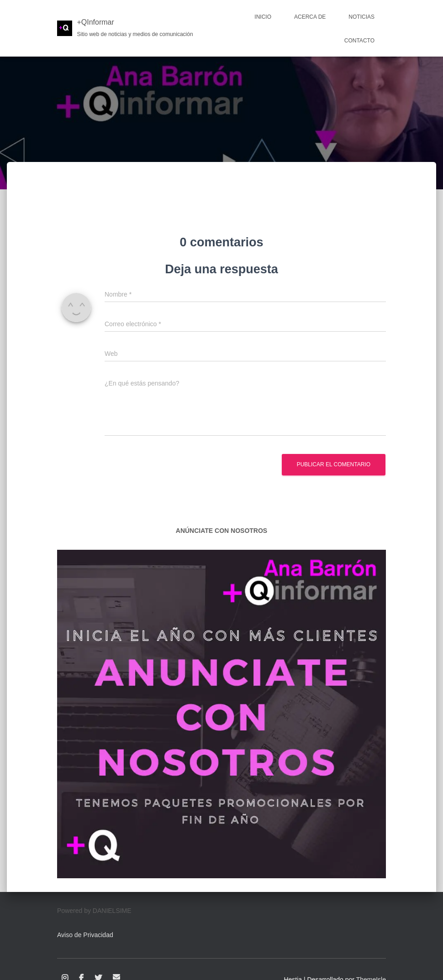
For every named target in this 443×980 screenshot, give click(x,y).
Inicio (263, 17)
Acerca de (310, 17)
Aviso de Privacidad (85, 935)
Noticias (361, 17)
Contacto (359, 41)
